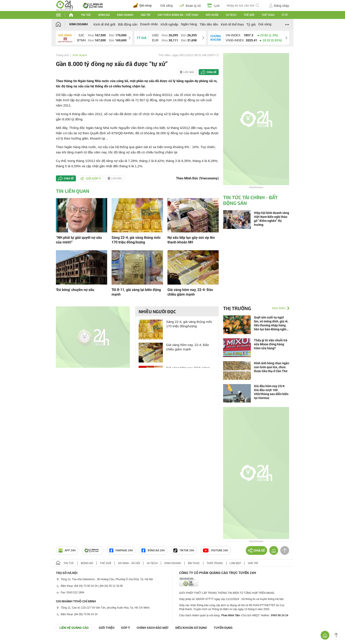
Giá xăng (167, 6)
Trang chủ (62, 55)
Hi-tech (231, 15)
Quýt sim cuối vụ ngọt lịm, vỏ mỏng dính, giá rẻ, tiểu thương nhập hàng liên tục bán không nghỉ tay (271, 323)
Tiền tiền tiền (209, 24)
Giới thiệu (107, 628)
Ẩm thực (194, 563)
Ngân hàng (189, 24)
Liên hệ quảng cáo (74, 628)
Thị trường (237, 308)
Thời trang (215, 563)
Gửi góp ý (91, 178)
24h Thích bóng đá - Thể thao (178, 15)
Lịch (214, 6)
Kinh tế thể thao (232, 24)
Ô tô (285, 15)
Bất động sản (128, 24)
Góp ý (126, 628)
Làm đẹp (235, 563)
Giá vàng (265, 24)
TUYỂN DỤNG (223, 628)
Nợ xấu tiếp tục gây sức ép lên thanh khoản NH (191, 240)
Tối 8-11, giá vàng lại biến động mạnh (136, 292)
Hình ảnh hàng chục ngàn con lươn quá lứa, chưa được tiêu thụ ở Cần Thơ (272, 367)
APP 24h (67, 550)
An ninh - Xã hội (129, 563)
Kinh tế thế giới (104, 24)
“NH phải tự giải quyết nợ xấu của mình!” (79, 240)
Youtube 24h (216, 550)
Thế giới (249, 15)
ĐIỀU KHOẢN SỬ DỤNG (191, 628)
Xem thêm (279, 308)
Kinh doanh (125, 15)
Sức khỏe (212, 15)
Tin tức (86, 15)
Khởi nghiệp (169, 24)
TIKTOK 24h (184, 550)
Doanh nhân (149, 24)
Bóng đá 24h (153, 550)
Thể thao (268, 15)
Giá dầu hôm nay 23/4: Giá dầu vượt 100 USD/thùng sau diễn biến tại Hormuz (271, 392)
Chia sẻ (212, 72)
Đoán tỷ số (190, 6)
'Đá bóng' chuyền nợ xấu (75, 290)
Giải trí (145, 15)
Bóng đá (104, 15)
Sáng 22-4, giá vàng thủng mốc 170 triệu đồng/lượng (136, 240)
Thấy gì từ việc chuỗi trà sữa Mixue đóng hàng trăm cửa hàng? (271, 344)
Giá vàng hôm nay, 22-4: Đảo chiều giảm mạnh (190, 292)
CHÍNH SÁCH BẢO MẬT (153, 628)
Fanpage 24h (121, 550)
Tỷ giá (251, 24)
